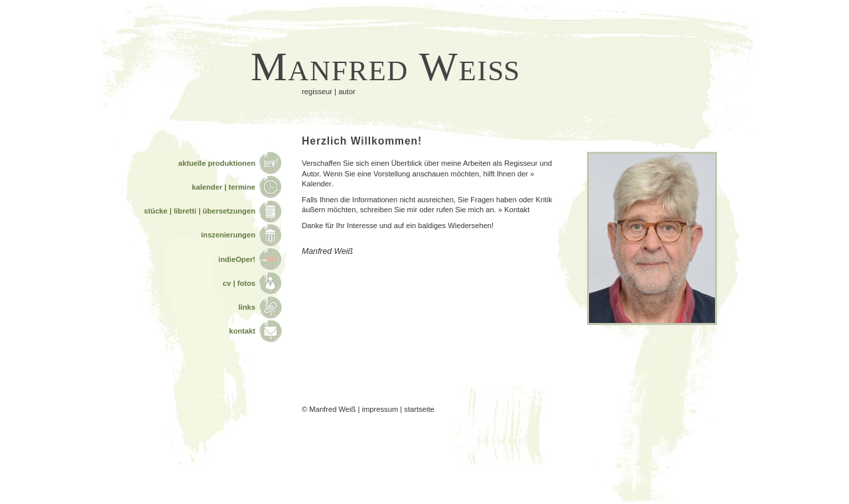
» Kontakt (514, 210)
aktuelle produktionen (217, 163)
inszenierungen (228, 235)
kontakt (242, 331)
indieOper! (237, 259)
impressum (380, 409)
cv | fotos (239, 283)
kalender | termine (224, 187)
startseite (419, 409)
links (247, 307)
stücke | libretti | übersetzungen (200, 211)
